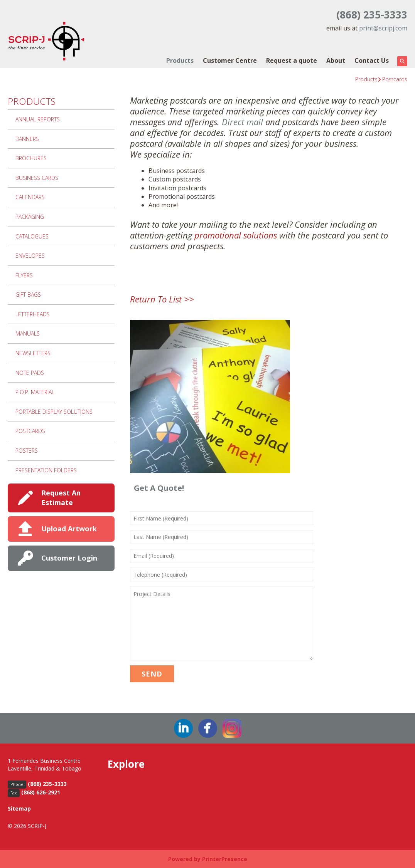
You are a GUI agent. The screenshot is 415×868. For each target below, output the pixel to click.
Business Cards (37, 178)
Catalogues (32, 236)
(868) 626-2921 (41, 792)
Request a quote (292, 60)
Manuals (28, 333)
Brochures (31, 158)
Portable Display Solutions (54, 412)
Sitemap (19, 808)
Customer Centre (230, 60)
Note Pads (30, 373)
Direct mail (242, 122)
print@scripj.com (383, 28)
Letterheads (33, 314)
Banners (27, 139)
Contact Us (372, 60)
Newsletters (33, 353)
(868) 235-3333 (372, 15)
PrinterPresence (225, 859)
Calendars (30, 197)
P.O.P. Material (35, 392)
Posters (27, 451)
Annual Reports (38, 119)
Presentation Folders (46, 470)
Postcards (395, 79)
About (336, 60)
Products (180, 60)
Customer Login (69, 558)
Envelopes (30, 256)
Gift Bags (28, 295)
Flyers (24, 275)
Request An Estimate (61, 498)
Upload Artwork (69, 529)
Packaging (30, 217)
